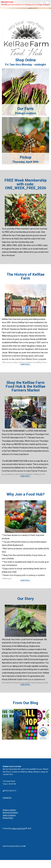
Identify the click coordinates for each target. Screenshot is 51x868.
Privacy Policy (8, 818)
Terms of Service (9, 815)
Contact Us (7, 798)
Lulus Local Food (19, 828)
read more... (26, 364)
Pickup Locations (9, 810)
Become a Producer (10, 813)
